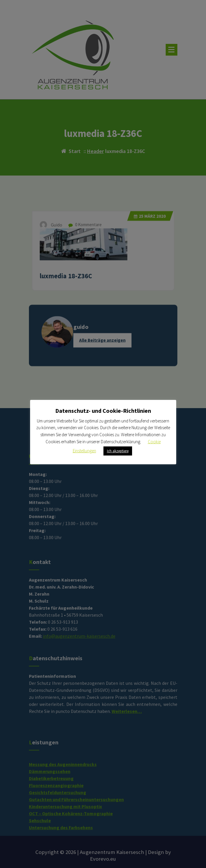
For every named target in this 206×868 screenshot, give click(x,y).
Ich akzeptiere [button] (118, 451)
